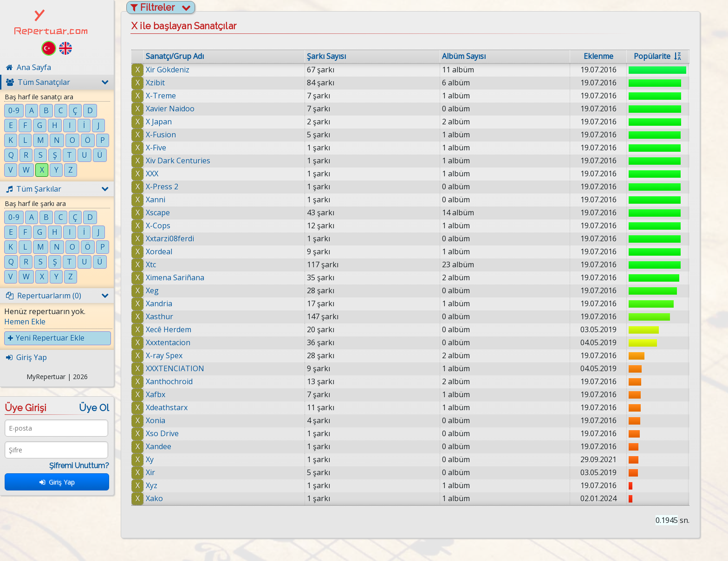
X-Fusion (161, 135)
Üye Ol (94, 408)
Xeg (152, 290)
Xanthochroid (169, 381)
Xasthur (159, 316)
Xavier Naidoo (170, 109)
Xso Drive (162, 433)
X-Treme (161, 96)
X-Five (156, 148)
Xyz (152, 485)
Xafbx (156, 394)
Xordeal (159, 251)
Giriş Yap (57, 482)
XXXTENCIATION (175, 368)
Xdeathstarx (167, 407)
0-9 (14, 110)
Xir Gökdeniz (168, 70)
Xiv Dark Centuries (178, 161)
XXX (152, 174)
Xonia (156, 420)
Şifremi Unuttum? (79, 466)
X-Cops (158, 226)
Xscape (158, 213)
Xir (150, 472)
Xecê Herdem (169, 329)
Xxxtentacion (168, 342)
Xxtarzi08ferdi (170, 239)
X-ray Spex (164, 355)
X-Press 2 (162, 187)
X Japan (159, 122)
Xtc (151, 264)
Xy (150, 459)
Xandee (159, 446)
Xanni (156, 200)
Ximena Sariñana (175, 277)
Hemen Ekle (25, 322)
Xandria (159, 303)
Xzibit (155, 83)
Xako (154, 498)
